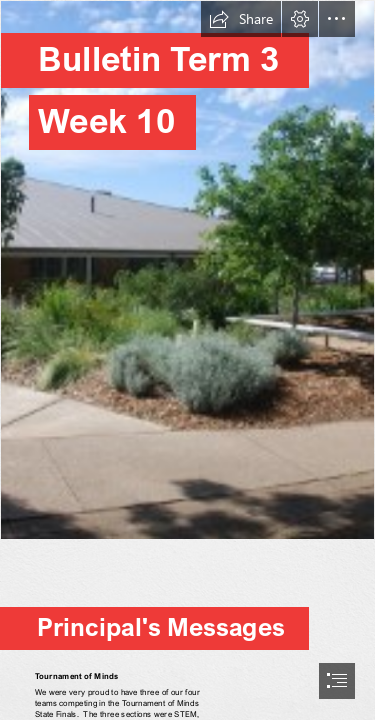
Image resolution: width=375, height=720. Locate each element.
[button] (241, 19)
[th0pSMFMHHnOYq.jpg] (187, 270)
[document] (187, 360)
